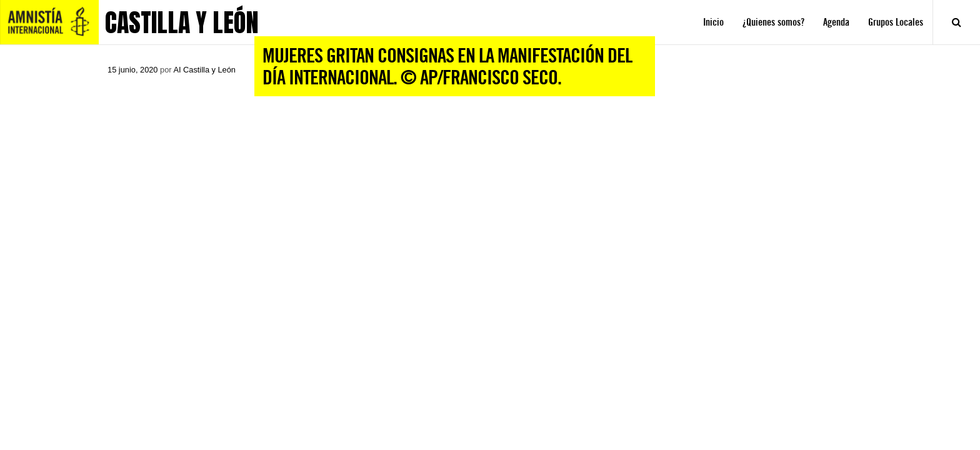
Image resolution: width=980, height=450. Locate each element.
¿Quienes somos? (773, 22)
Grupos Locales (896, 22)
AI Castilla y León (204, 70)
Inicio (713, 22)
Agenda (836, 22)
